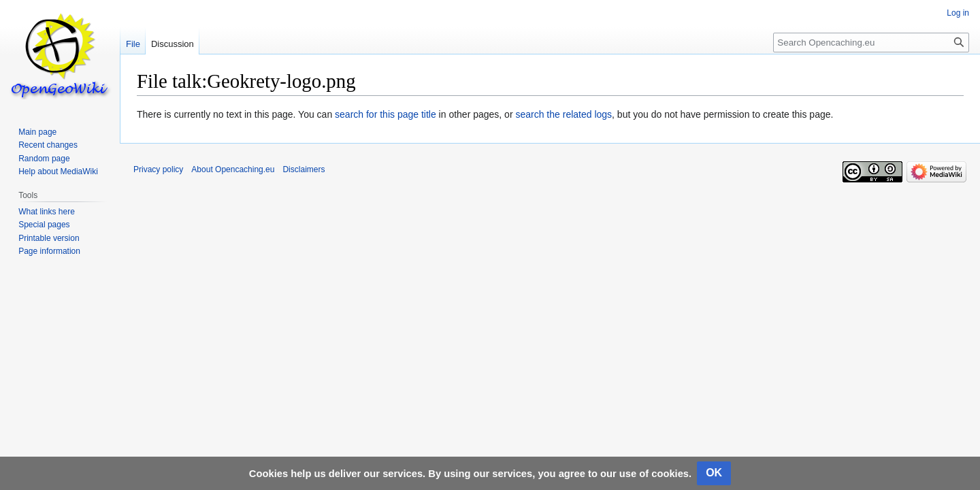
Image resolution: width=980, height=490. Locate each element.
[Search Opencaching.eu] (871, 43)
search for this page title (386, 114)
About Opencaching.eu (233, 169)
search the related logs (563, 114)
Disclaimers (304, 169)
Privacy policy (158, 169)
